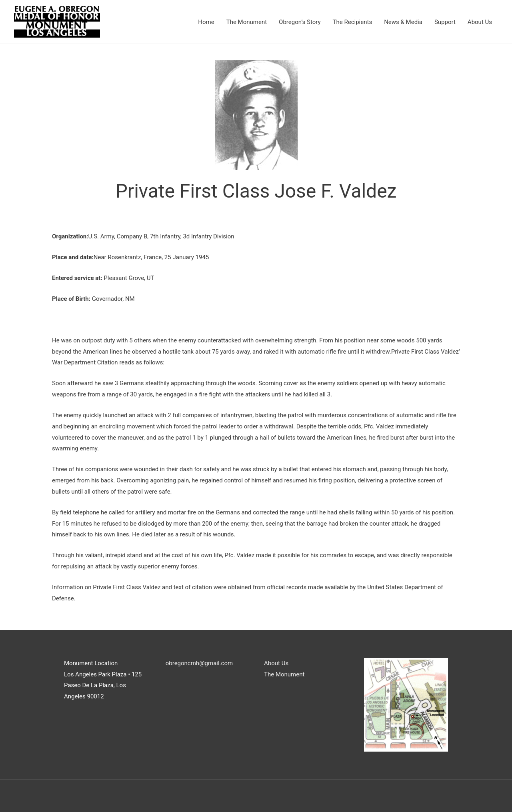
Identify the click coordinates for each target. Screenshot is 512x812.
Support (445, 22)
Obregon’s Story (300, 22)
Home (206, 22)
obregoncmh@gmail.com (198, 663)
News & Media (403, 22)
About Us (480, 22)
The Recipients (353, 22)
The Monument (247, 22)
